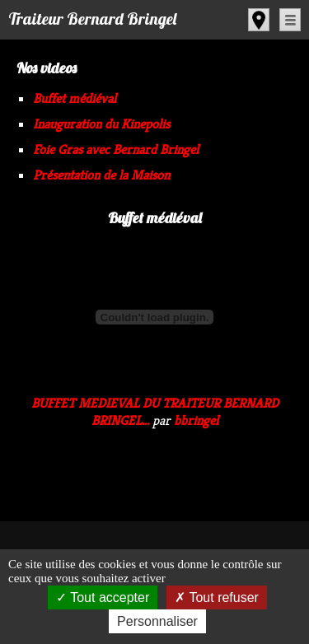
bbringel (196, 420)
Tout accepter (103, 597)
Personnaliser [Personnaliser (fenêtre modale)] (157, 621)
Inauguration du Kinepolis (101, 124)
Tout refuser (217, 597)
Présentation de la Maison (101, 175)
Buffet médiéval (75, 98)
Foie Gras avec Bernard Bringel (116, 149)
